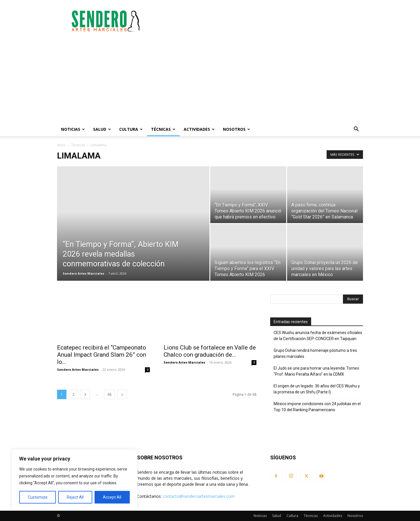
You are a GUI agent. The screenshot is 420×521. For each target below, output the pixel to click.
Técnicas (163, 129)
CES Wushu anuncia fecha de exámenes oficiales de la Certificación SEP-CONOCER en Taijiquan (318, 336)
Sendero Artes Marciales (84, 273)
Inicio (61, 145)
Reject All (75, 497)
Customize (38, 497)
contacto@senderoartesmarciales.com (199, 496)
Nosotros (237, 129)
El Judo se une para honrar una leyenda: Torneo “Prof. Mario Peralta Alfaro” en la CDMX (316, 371)
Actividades (199, 129)
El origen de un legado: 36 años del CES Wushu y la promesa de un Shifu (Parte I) (317, 389)
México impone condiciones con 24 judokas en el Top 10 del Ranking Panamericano (317, 407)
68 (109, 394)
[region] (74, 479)
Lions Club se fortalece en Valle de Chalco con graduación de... (210, 351)
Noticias (73, 129)
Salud (102, 129)
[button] (356, 130)
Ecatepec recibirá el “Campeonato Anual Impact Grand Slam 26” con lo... (102, 355)
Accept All (112, 497)
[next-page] (122, 394)
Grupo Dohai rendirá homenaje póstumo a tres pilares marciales (315, 353)
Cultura (131, 129)
